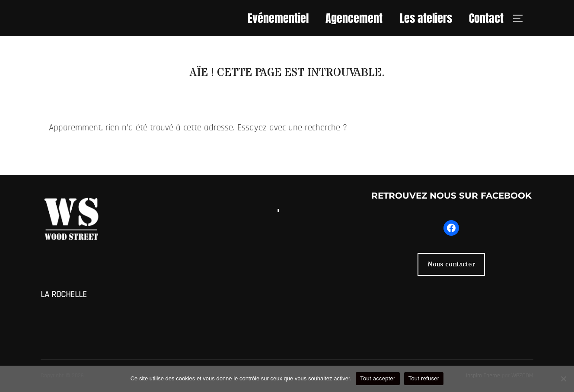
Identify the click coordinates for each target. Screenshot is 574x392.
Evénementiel (278, 18)
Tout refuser (424, 378)
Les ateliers (426, 18)
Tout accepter (378, 378)
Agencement (354, 18)
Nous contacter (451, 264)
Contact (486, 18)
